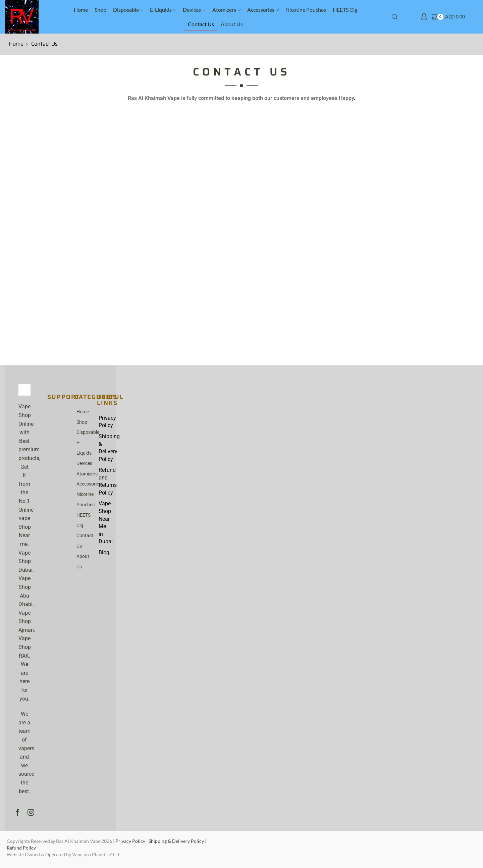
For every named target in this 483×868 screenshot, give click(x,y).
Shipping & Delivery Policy (105, 448)
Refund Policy (21, 848)
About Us (232, 24)
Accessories (263, 10)
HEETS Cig (345, 10)
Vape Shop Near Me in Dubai (105, 524)
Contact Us (201, 24)
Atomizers (226, 10)
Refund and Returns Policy (105, 482)
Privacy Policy (105, 422)
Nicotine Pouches (306, 10)
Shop (100, 10)
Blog (104, 553)
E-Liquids (163, 10)
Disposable (128, 10)
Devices (194, 10)
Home (81, 10)
